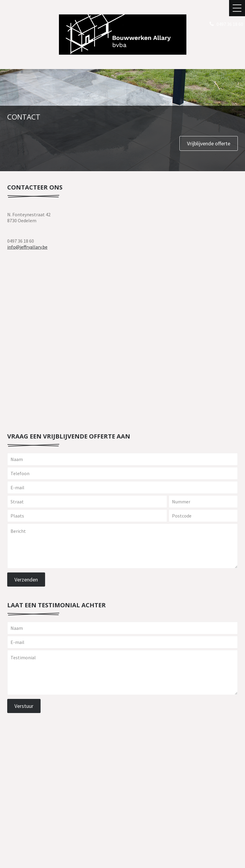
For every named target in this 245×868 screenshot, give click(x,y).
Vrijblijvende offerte (209, 143)
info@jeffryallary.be (27, 247)
